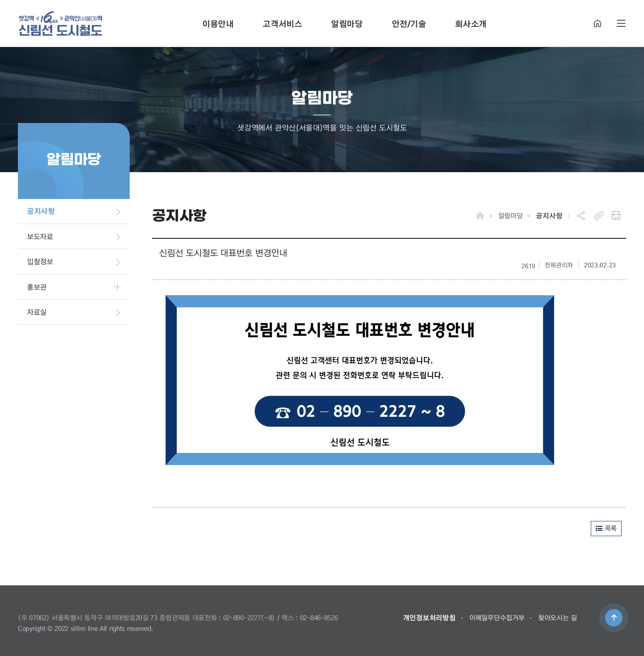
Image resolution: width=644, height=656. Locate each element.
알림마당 (511, 216)
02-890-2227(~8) (249, 618)
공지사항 (549, 216)
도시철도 (60, 23)
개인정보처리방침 (429, 618)
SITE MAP (621, 23)
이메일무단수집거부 (497, 618)
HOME (597, 23)
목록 (606, 528)
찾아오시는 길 (557, 618)
